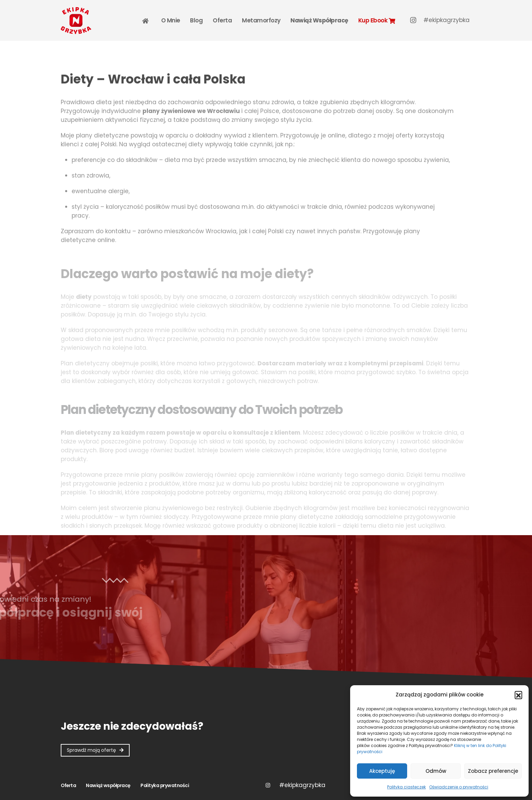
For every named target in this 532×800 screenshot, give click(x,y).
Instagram (268, 785)
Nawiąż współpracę (319, 20)
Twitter (302, 785)
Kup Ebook (377, 20)
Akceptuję (382, 771)
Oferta (222, 20)
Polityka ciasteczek (406, 787)
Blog (196, 20)
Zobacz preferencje (493, 771)
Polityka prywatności (165, 785)
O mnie (171, 20)
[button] (518, 695)
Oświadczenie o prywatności (459, 787)
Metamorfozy (261, 20)
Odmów (436, 771)
